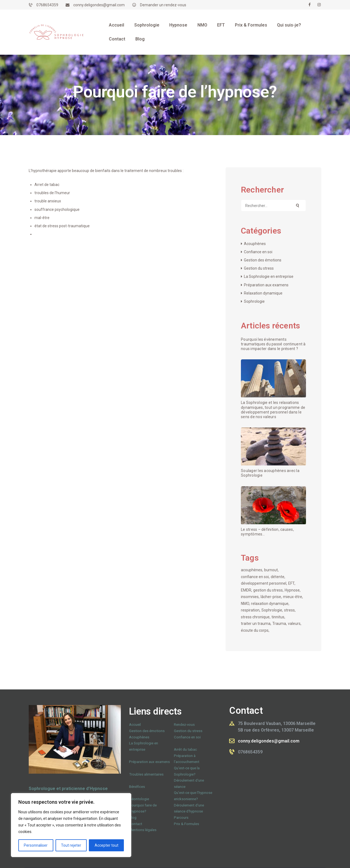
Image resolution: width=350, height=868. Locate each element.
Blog (133, 818)
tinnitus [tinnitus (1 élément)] (278, 617)
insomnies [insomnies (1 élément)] (250, 597)
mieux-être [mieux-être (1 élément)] (293, 597)
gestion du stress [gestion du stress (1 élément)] (268, 590)
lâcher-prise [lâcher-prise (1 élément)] (271, 597)
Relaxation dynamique (263, 293)
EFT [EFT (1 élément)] (291, 583)
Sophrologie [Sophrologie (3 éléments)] (272, 610)
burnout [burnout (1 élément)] (271, 570)
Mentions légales (143, 830)
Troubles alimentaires (146, 774)
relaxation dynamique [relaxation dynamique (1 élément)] (270, 604)
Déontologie (139, 799)
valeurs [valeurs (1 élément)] (294, 624)
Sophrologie (254, 301)
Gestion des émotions (263, 260)
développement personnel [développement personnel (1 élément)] (264, 583)
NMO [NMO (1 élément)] (245, 604)
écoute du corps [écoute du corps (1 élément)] (255, 630)
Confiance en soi (258, 252)
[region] (71, 825)
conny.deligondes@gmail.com (269, 741)
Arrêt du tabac (185, 749)
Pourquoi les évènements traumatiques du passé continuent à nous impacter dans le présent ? (273, 344)
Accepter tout (107, 845)
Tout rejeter (71, 845)
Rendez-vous (184, 725)
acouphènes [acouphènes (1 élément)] (252, 570)
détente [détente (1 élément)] (278, 577)
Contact (136, 824)
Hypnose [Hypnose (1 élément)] (292, 590)
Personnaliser (36, 845)
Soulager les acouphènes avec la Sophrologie (270, 473)
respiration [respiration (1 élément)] (250, 610)
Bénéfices (137, 787)
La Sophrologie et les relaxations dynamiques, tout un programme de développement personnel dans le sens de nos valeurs (273, 410)
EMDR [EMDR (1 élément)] (246, 590)
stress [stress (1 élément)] (289, 610)
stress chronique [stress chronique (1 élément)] (255, 617)
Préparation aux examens (266, 285)
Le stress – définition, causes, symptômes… (267, 532)
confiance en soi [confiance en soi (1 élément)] (255, 577)
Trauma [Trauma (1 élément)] (279, 624)
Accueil (135, 725)
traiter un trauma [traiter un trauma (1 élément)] (256, 624)
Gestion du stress (259, 268)
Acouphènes (255, 244)
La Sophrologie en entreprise (269, 276)
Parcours (181, 818)
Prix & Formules (186, 824)
